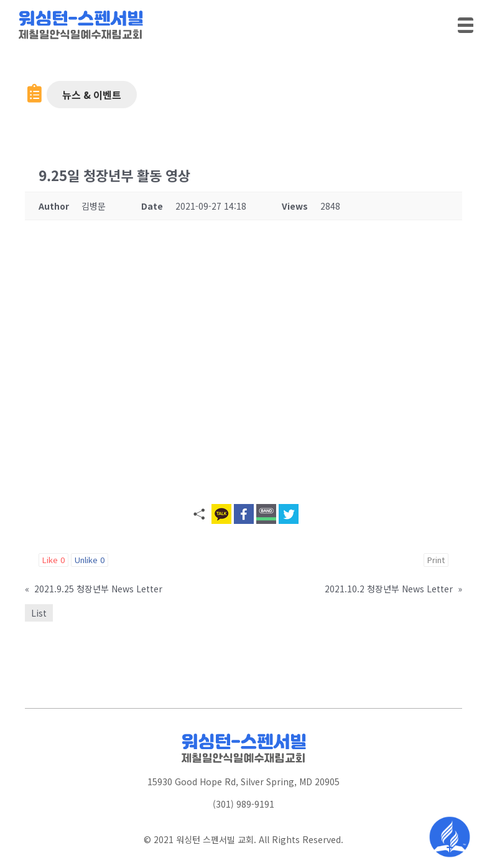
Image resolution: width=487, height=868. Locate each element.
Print (436, 560)
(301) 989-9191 (243, 804)
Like (53, 560)
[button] (92, 95)
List (39, 613)
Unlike (90, 560)
